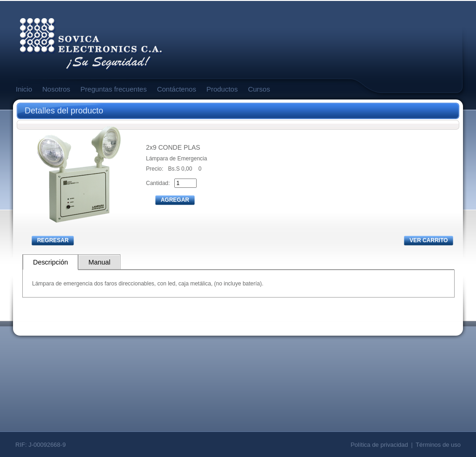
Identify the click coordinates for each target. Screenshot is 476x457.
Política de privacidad (379, 445)
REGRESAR (53, 240)
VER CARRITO (429, 240)
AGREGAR (175, 200)
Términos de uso (438, 445)
